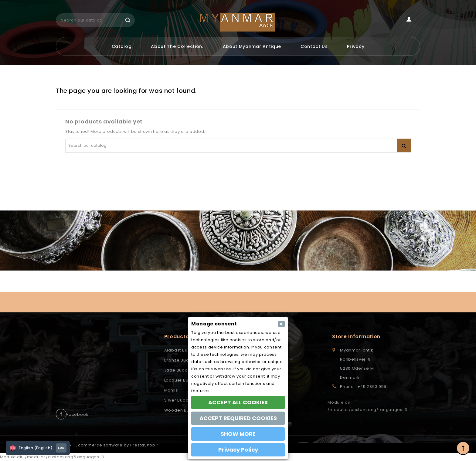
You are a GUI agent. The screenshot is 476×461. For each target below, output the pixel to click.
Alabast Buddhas (183, 350)
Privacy (356, 46)
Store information (356, 336)
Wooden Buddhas (184, 410)
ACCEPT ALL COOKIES (238, 402)
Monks (171, 390)
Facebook (77, 414)
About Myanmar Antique (252, 46)
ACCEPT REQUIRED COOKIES (238, 418)
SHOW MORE (238, 434)
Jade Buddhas (180, 370)
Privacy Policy (238, 450)
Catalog (122, 46)
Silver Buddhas (180, 400)
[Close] (281, 324)
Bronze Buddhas (182, 360)
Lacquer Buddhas (183, 380)
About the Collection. (177, 46)
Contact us (314, 46)
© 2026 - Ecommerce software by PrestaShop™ (107, 445)
